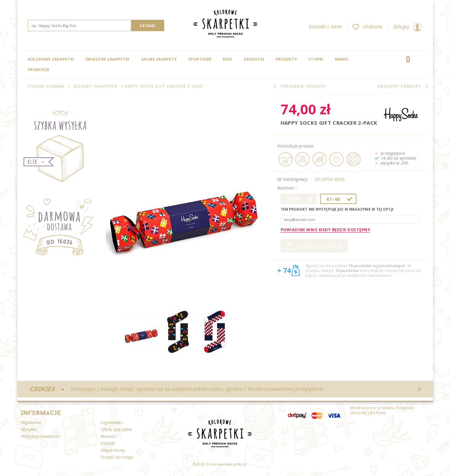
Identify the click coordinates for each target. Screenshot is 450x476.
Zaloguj (407, 27)
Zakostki (254, 59)
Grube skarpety (159, 59)
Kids (227, 59)
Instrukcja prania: (296, 146)
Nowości (109, 436)
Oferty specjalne (116, 429)
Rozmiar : (288, 188)
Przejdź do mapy (117, 457)
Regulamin (31, 422)
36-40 (294, 199)
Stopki (316, 59)
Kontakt (108, 443)
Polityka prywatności (41, 436)
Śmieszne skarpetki (108, 59)
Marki (342, 59)
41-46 (333, 199)
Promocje (39, 69)
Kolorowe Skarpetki (51, 59)
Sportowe (200, 59)
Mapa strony (113, 450)
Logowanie (111, 422)
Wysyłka (29, 429)
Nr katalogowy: (293, 179)
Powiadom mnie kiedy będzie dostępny (325, 230)
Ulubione (368, 27)
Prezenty (286, 59)
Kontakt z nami (325, 27)
